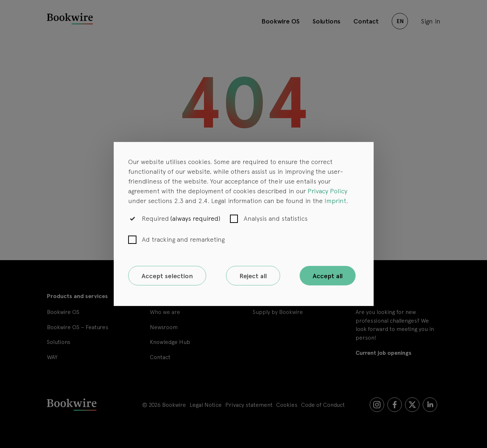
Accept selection (167, 276)
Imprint (335, 200)
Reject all (253, 276)
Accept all (328, 276)
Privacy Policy (327, 191)
